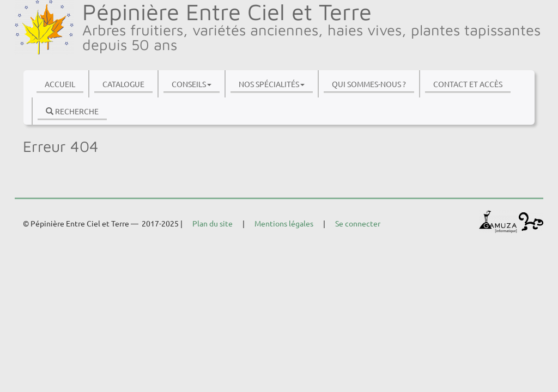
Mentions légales (284, 223)
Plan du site (213, 223)
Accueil (60, 84)
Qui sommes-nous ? (369, 84)
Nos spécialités (272, 84)
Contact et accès (468, 84)
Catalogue (123, 84)
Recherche (72, 111)
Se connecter (358, 223)
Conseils (192, 84)
